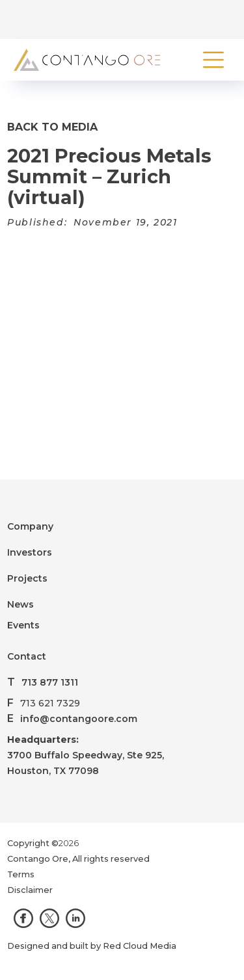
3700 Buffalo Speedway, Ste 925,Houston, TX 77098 (86, 755)
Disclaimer (30, 890)
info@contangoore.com (79, 719)
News (20, 604)
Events (23, 625)
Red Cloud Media (140, 946)
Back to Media (52, 127)
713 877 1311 (50, 682)
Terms (21, 874)
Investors (30, 552)
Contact (27, 656)
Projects (27, 578)
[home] (84, 60)
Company (30, 526)
